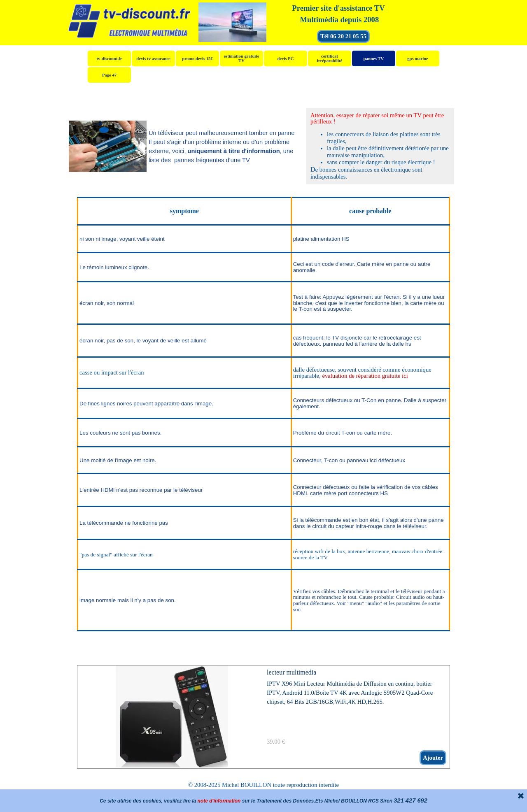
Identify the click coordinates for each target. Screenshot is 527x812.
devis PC (286, 59)
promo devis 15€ (197, 59)
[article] (263, 717)
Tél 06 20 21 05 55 (343, 36)
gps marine (418, 59)
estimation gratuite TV (241, 58)
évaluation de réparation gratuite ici (365, 376)
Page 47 (109, 75)
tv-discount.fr (110, 59)
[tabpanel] (338, 14)
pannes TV (374, 59)
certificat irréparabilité (330, 58)
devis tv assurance (153, 59)
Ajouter (433, 758)
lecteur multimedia (291, 672)
